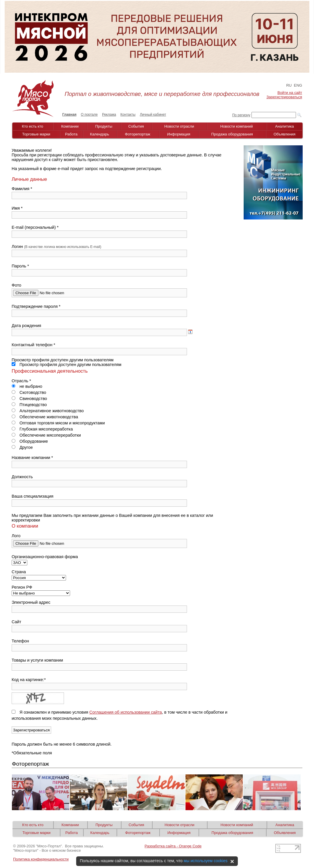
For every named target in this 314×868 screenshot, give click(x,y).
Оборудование (30, 441)
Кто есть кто (32, 126)
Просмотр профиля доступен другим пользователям (67, 365)
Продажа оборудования (232, 134)
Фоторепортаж (138, 134)
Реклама (109, 115)
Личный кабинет (153, 115)
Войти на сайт (290, 93)
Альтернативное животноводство (48, 411)
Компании (70, 126)
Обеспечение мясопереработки (46, 435)
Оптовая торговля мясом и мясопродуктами (58, 423)
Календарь (100, 134)
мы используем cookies (206, 861)
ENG (298, 85)
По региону (241, 115)
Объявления (284, 134)
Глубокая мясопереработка (42, 429)
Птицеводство (29, 405)
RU (289, 85)
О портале (89, 115)
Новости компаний (237, 126)
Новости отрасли (179, 126)
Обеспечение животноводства (45, 417)
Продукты (104, 126)
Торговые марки (36, 134)
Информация (179, 134)
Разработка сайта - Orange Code (173, 846)
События (136, 126)
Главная (69, 115)
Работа (71, 134)
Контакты (128, 115)
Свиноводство (29, 399)
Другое (22, 447)
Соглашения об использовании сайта (126, 712)
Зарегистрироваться (284, 97)
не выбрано (27, 386)
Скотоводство (29, 392)
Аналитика (284, 126)
